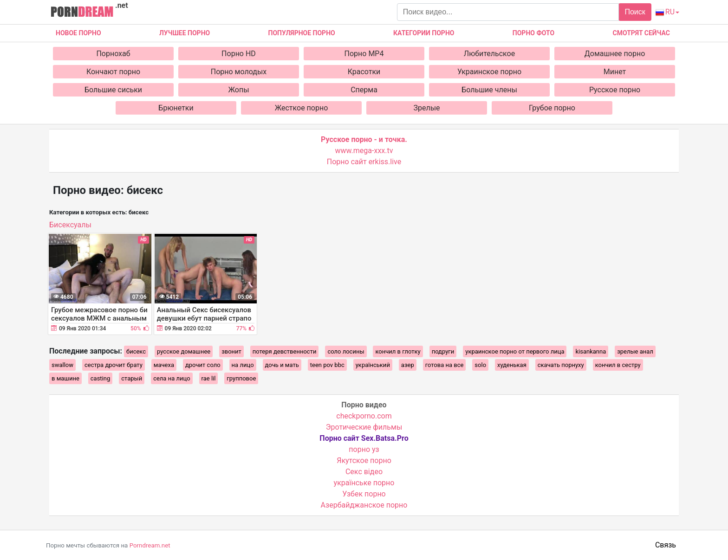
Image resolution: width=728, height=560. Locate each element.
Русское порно (615, 90)
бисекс (136, 351)
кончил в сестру (618, 365)
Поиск (635, 12)
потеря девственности (285, 351)
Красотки (364, 72)
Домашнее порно (615, 54)
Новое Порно (78, 33)
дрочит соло (203, 365)
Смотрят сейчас (641, 33)
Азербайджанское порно (364, 505)
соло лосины (346, 351)
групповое (241, 378)
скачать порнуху (561, 365)
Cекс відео (364, 472)
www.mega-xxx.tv (364, 151)
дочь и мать (282, 365)
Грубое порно (552, 108)
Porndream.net (150, 545)
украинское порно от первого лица (515, 351)
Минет (615, 72)
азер (408, 365)
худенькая (512, 365)
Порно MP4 (364, 54)
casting (100, 378)
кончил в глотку (398, 351)
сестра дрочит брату (114, 365)
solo (480, 365)
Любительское (489, 54)
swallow (62, 365)
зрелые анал (635, 351)
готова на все (445, 365)
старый (132, 378)
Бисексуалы (70, 225)
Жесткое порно (302, 108)
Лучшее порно (185, 33)
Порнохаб (113, 54)
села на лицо (172, 378)
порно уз (364, 449)
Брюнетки (176, 108)
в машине (65, 378)
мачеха (164, 365)
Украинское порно (489, 72)
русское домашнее (184, 351)
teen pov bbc (327, 365)
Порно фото (533, 33)
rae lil (209, 378)
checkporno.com (364, 416)
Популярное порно (302, 33)
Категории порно (424, 33)
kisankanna (591, 351)
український (373, 365)
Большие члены (489, 90)
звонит (231, 351)
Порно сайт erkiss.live (364, 162)
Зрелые (426, 108)
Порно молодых (239, 72)
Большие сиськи (113, 90)
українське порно (364, 483)
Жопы (238, 90)
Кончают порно (113, 72)
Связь (666, 545)
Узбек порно (364, 494)
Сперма (364, 90)
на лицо (243, 365)
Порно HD (239, 54)
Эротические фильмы (364, 427)
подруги (443, 351)
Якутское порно (364, 460)
